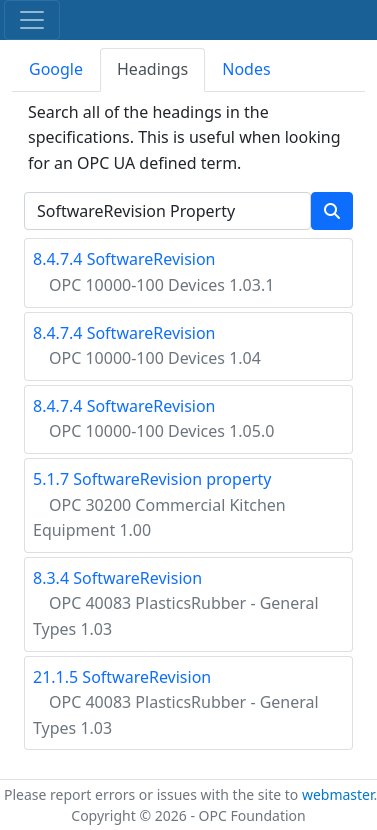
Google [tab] (56, 69)
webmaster (338, 794)
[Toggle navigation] (32, 20)
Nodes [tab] (246, 69)
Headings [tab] (152, 69)
